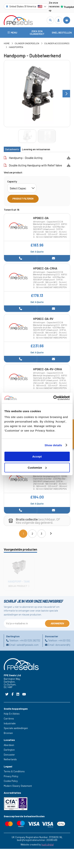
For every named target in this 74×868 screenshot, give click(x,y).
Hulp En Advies (12, 714)
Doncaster (9, 755)
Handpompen (16, 47)
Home (7, 43)
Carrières (9, 719)
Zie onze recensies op (60, 6)
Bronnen (8, 733)
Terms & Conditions (14, 771)
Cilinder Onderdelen (27, 43)
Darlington (9, 750)
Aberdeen (9, 745)
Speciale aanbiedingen (16, 728)
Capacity (12, 181)
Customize (37, 468)
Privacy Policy (11, 776)
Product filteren (23, 199)
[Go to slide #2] (47, 136)
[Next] (51, 534)
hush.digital (48, 844)
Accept (37, 456)
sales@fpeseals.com (28, 645)
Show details (53, 445)
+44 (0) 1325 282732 (30, 640)
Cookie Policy (11, 781)
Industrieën (10, 723)
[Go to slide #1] (27, 136)
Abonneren (57, 623)
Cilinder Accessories (57, 43)
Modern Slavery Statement (18, 786)
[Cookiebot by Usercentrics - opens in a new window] (53, 398)
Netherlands (10, 759)
